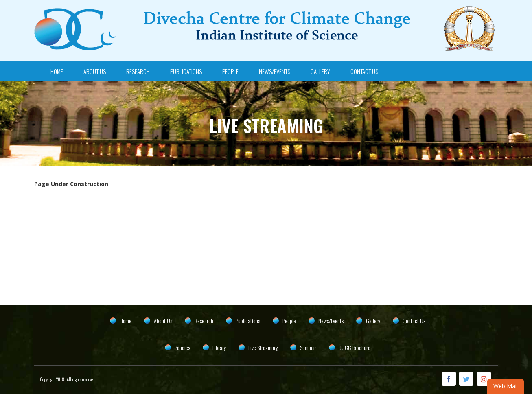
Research (138, 71)
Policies (182, 347)
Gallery (320, 71)
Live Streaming (263, 347)
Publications (186, 71)
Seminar (308, 347)
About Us (95, 71)
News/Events (275, 71)
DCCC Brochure (355, 347)
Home (57, 71)
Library (219, 347)
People (230, 71)
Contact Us (364, 71)
